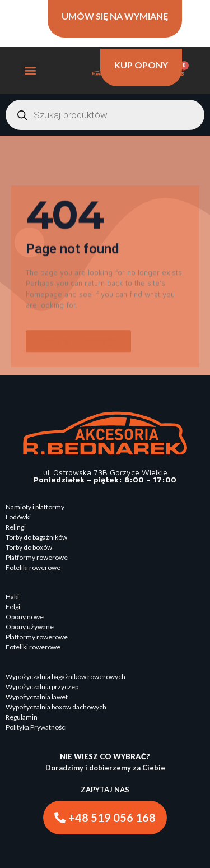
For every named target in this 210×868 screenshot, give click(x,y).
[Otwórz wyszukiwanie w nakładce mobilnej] (105, 115)
